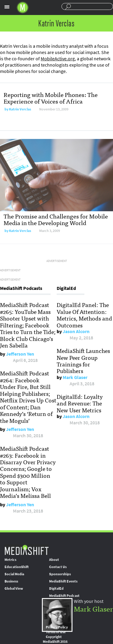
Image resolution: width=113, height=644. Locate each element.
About (54, 560)
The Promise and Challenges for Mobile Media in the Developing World (56, 219)
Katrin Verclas (20, 109)
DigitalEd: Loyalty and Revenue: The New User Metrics (80, 403)
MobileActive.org (58, 59)
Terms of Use (56, 632)
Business (11, 581)
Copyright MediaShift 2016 (55, 639)
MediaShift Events (63, 581)
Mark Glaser (75, 377)
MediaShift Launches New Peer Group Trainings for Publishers (83, 361)
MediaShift (27, 550)
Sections (7, 7)
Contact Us (58, 567)
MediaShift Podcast (64, 596)
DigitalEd (56, 588)
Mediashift (23, 8)
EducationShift (17, 567)
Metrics (10, 560)
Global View (14, 588)
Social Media (14, 574)
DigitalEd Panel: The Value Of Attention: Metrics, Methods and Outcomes (84, 315)
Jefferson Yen (20, 354)
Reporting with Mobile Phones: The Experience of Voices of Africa (51, 98)
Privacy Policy (57, 627)
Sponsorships (60, 574)
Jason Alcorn (76, 331)
